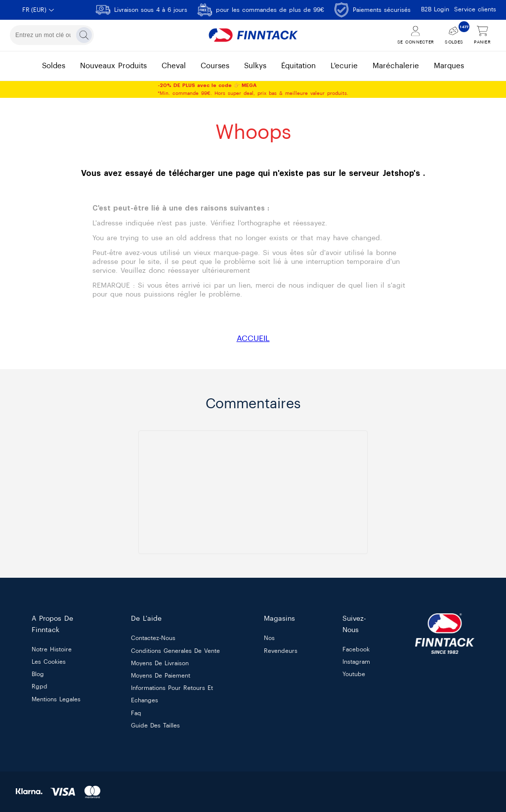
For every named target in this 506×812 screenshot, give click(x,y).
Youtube (354, 675)
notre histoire (52, 649)
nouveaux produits (113, 66)
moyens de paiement (161, 676)
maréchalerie (396, 66)
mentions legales (56, 699)
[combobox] (52, 35)
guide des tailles (155, 726)
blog (38, 675)
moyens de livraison (160, 663)
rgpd (40, 687)
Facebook (356, 649)
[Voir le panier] (482, 35)
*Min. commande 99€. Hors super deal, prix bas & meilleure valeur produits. (253, 89)
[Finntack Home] (253, 35)
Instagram (356, 662)
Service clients (475, 9)
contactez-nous (153, 639)
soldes (54, 66)
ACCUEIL (253, 339)
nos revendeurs (281, 645)
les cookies (49, 662)
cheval (174, 66)
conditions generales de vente (175, 651)
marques (449, 66)
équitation (298, 66)
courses (215, 66)
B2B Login (435, 9)
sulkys (255, 66)
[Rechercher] (84, 35)
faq (136, 713)
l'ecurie (344, 66)
